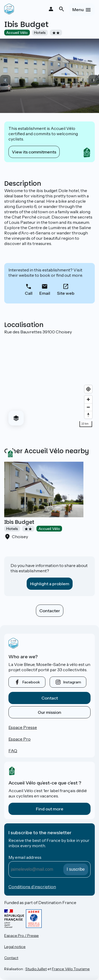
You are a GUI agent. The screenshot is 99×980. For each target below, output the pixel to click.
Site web (66, 293)
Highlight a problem (50, 584)
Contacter (50, 611)
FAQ (13, 751)
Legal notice (15, 947)
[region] (49, 382)
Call (29, 293)
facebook (31, 682)
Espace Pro (20, 739)
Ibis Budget (19, 522)
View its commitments (34, 152)
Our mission (49, 712)
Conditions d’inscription (32, 887)
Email (45, 293)
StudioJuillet (36, 969)
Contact (50, 698)
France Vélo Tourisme (71, 969)
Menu (78, 10)
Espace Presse (23, 727)
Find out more (50, 809)
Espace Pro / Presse (22, 936)
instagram (72, 682)
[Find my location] (88, 389)
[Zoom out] (88, 407)
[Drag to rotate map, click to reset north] (88, 415)
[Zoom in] (88, 399)
